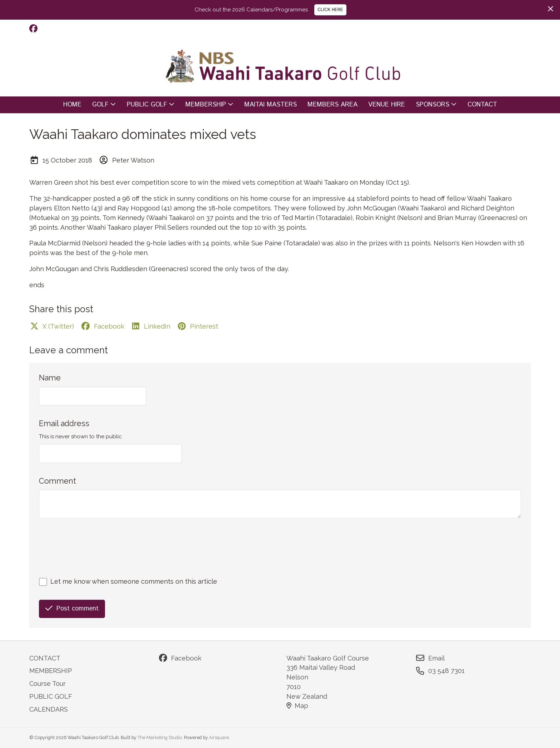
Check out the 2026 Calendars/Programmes (251, 10)
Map (297, 706)
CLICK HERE (330, 10)
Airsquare (219, 737)
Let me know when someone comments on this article (134, 581)
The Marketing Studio (160, 737)
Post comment (72, 609)
